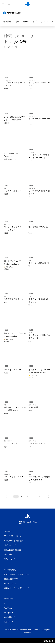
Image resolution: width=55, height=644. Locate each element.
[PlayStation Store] (13, 13)
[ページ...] (33, 497)
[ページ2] (22, 497)
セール (26, 22)
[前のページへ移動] (6, 497)
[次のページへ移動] (49, 497)
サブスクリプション (41, 22)
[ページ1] (16, 497)
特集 (17, 22)
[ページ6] (39, 497)
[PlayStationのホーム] (28, 4)
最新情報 (7, 22)
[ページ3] (28, 497)
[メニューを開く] (3, 4)
